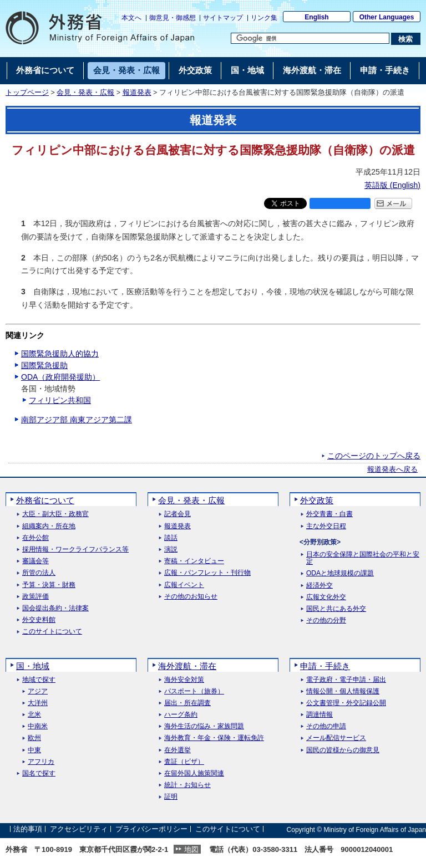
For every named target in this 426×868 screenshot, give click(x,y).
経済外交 (319, 586)
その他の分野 (326, 621)
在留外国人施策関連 (194, 773)
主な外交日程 (326, 526)
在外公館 (35, 538)
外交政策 (317, 500)
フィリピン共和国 (60, 400)
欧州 (34, 738)
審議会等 (35, 561)
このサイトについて (52, 632)
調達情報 (319, 715)
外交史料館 (39, 620)
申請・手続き (325, 666)
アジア (38, 691)
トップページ (27, 93)
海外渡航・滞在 (187, 666)
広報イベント (184, 585)
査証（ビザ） (184, 762)
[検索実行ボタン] (406, 39)
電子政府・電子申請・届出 (346, 680)
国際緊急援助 (44, 365)
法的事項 (28, 829)
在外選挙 (177, 750)
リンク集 (264, 18)
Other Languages (387, 17)
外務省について (45, 500)
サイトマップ (223, 18)
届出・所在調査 (187, 703)
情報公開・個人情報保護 (343, 691)
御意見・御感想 (173, 18)
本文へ (131, 18)
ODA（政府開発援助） (60, 377)
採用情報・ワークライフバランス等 (75, 550)
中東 (34, 750)
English (316, 17)
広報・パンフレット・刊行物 (207, 573)
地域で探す (39, 680)
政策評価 (35, 597)
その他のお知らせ (191, 597)
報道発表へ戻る (392, 469)
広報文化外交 (326, 597)
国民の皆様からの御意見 (343, 750)
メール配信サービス (336, 738)
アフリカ (41, 762)
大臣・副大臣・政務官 (55, 514)
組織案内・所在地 (49, 526)
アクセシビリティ (79, 829)
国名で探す (39, 773)
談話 (171, 538)
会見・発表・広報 (85, 93)
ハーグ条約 (181, 715)
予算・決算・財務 (49, 585)
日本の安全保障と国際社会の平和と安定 (363, 558)
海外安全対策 (184, 680)
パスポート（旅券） (194, 691)
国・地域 (33, 666)
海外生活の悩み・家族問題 (204, 726)
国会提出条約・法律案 (55, 608)
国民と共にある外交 (336, 609)
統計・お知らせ (187, 785)
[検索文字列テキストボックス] (310, 38)
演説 (171, 550)
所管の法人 (39, 573)
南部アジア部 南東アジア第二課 (77, 420)
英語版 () (392, 185)
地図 (191, 849)
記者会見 (177, 514)
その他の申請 (326, 726)
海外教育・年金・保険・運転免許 (214, 738)
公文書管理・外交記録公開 (346, 703)
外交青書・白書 (329, 514)
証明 (171, 797)
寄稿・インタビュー (194, 561)
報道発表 (137, 93)
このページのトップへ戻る (374, 456)
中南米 (38, 726)
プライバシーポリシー (151, 829)
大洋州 (38, 703)
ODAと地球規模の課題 (340, 573)
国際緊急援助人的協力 (60, 354)
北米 (34, 715)
